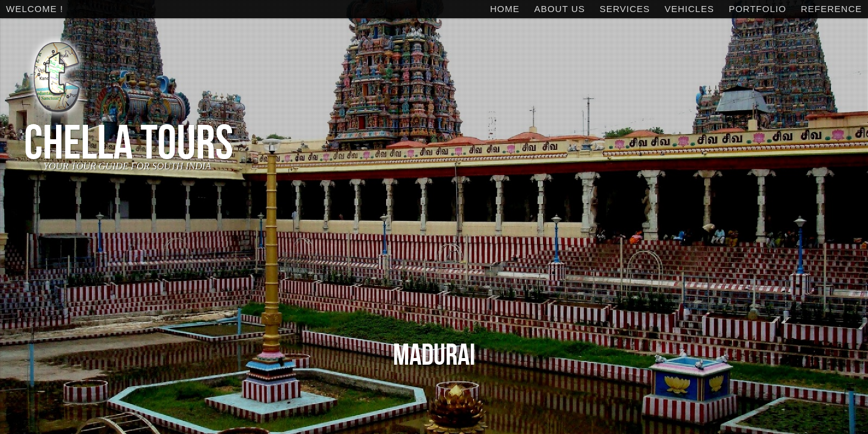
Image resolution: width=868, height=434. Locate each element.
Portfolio (757, 9)
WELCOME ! (35, 9)
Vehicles (690, 9)
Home (505, 9)
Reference (831, 9)
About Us (559, 9)
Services (625, 9)
